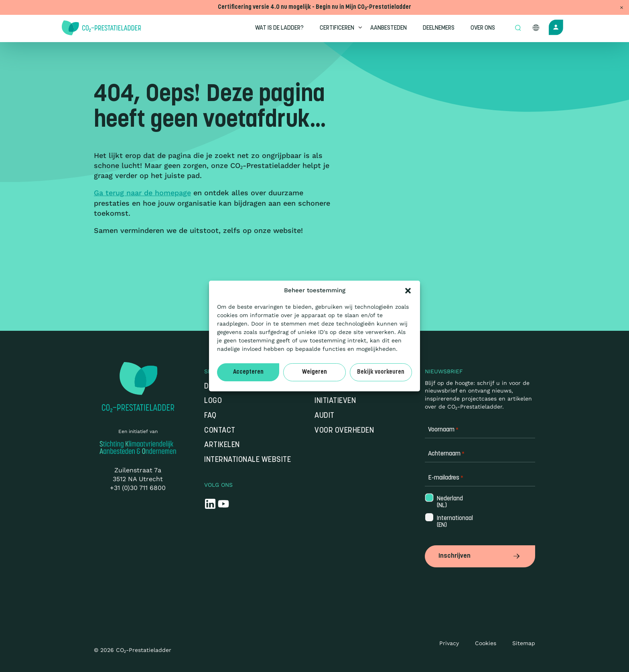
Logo (213, 402)
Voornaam (443, 430)
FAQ (210, 416)
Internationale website (248, 460)
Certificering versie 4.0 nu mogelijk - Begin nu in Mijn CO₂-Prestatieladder (314, 7)
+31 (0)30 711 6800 (138, 488)
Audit (325, 416)
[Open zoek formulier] (518, 28)
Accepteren (248, 372)
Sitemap (524, 642)
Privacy (449, 642)
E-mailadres (446, 479)
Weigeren (314, 372)
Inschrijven (480, 556)
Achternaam (446, 454)
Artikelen (222, 446)
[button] (408, 291)
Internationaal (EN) (449, 522)
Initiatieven (335, 402)
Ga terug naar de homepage (142, 193)
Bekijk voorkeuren (381, 372)
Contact (220, 431)
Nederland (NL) (449, 502)
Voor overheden (344, 431)
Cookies (486, 642)
